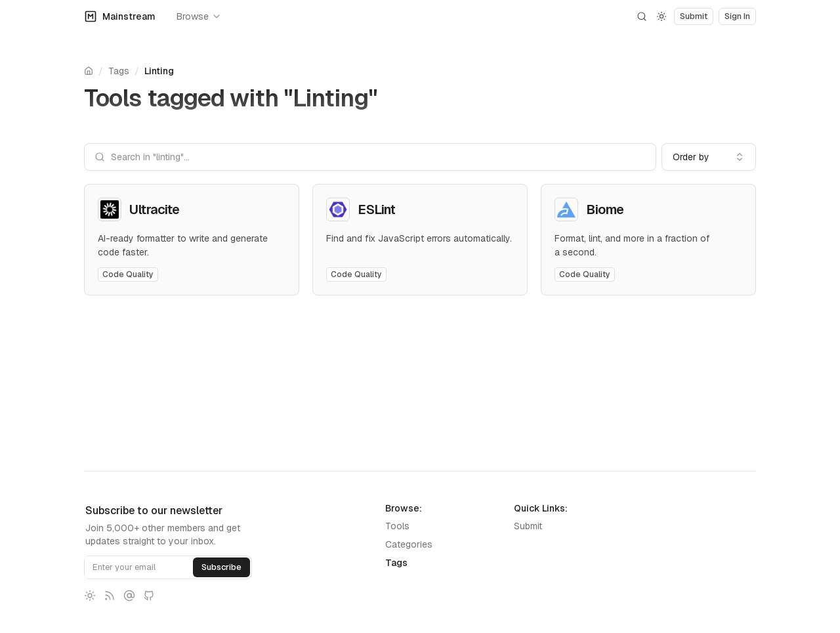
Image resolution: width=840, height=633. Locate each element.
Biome (605, 209)
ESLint (376, 209)
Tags (119, 71)
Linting (159, 71)
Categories (409, 544)
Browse (199, 16)
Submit (528, 526)
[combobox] (709, 157)
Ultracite (155, 209)
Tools (397, 526)
